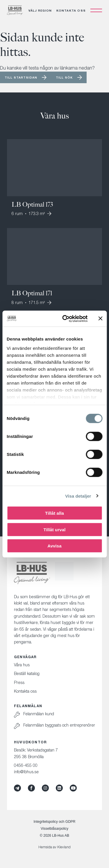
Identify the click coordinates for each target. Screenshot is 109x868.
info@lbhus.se (26, 772)
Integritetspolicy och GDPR (54, 822)
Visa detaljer (78, 496)
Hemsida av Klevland (54, 847)
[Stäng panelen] (100, 319)
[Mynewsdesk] (17, 788)
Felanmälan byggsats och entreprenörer (59, 725)
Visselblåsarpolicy (54, 829)
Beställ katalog (27, 673)
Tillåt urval (55, 529)
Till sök (64, 77)
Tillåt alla (54, 513)
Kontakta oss (71, 10)
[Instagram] (45, 788)
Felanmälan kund (39, 714)
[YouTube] (73, 788)
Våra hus (22, 665)
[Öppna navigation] (96, 10)
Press (19, 682)
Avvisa (54, 546)
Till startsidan (21, 77)
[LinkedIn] (59, 788)
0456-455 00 (26, 765)
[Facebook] (31, 788)
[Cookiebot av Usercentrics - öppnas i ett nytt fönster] (65, 319)
